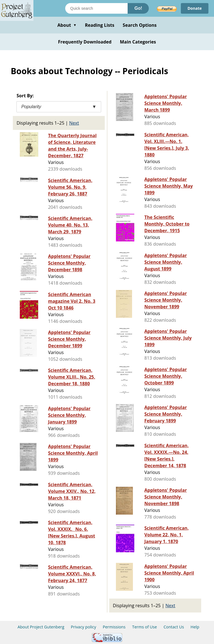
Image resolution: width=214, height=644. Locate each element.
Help (195, 627)
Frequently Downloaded (85, 42)
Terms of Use (144, 627)
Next (74, 123)
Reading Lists (100, 25)
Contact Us (174, 627)
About (67, 25)
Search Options (140, 25)
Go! (138, 8)
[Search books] (96, 8)
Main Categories (138, 42)
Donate (195, 8)
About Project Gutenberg (41, 627)
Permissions (114, 627)
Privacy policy (83, 627)
